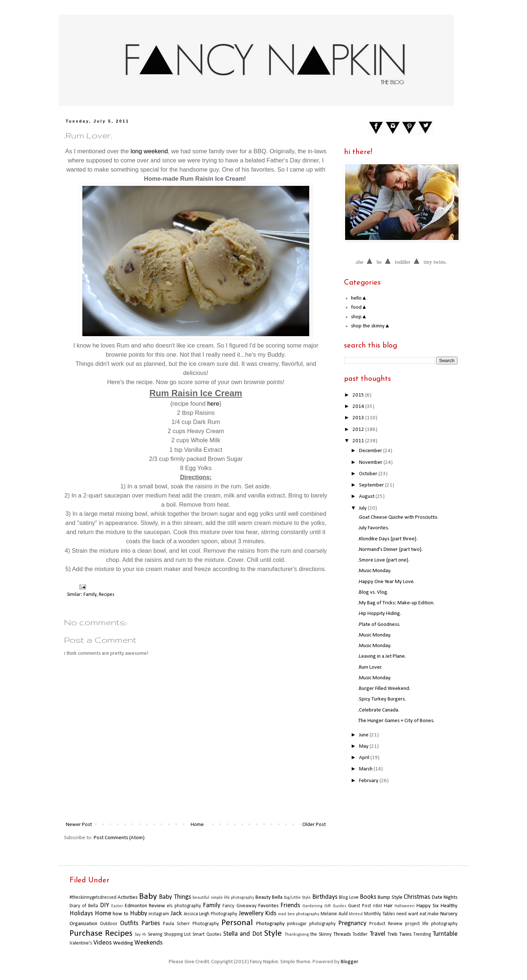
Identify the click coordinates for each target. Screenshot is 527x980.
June (364, 735)
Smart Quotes (207, 934)
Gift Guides (335, 906)
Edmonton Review (145, 906)
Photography (270, 924)
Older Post (314, 825)
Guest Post (360, 906)
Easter (117, 906)
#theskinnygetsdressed (93, 898)
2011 (359, 441)
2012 (359, 430)
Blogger (349, 962)
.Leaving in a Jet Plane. (382, 656)
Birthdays (325, 897)
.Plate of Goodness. (379, 625)
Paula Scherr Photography (191, 924)
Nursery (449, 914)
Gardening (312, 906)
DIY (104, 906)
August (367, 497)
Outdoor (109, 924)
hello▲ (359, 298)
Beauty (263, 898)
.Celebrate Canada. (379, 710)
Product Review (386, 924)
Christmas (417, 897)
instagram (159, 914)
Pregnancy (352, 923)
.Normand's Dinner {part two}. (390, 550)
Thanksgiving (297, 935)
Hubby (139, 914)
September (372, 485)
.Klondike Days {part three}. (388, 539)
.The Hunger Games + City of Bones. (396, 721)
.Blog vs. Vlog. (373, 592)
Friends (290, 906)
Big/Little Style (297, 898)
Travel (378, 934)
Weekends (148, 943)
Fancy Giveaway (239, 906)
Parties (151, 923)
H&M (378, 906)
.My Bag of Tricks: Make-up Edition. (396, 603)
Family (90, 595)
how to (121, 914)
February (369, 781)
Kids (271, 914)
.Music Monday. (375, 571)
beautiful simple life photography (223, 898)
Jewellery (251, 914)
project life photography (431, 924)
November (371, 463)
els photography (184, 906)
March (366, 769)
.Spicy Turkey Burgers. (382, 699)
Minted (356, 914)
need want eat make (418, 914)
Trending (422, 934)
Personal (237, 923)
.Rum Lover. (370, 667)
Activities (128, 898)
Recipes (107, 595)
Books (368, 897)
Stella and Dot (243, 934)
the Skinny (321, 934)
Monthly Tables (380, 914)
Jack (176, 914)
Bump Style (390, 898)
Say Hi (140, 935)
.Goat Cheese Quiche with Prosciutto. (398, 517)
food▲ (359, 307)
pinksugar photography (311, 924)
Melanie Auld (334, 914)
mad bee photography (299, 914)
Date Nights (445, 898)
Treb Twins (400, 934)
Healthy (449, 906)
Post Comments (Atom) (119, 838)
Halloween (405, 906)
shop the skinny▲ (371, 326)
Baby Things (175, 897)
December (371, 451)
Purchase (86, 934)
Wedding (123, 943)
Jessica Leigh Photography (210, 914)
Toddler (360, 934)
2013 (359, 418)
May (364, 746)
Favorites (268, 906)
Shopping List (177, 934)
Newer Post (79, 825)
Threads (342, 934)
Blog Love (349, 898)
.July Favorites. (373, 528)
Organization (83, 924)
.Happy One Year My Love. (386, 582)
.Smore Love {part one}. (384, 560)
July (363, 508)
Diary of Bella (84, 906)
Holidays (81, 914)
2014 (359, 407)
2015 (359, 395)
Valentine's (81, 943)
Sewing (155, 934)
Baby (148, 897)
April (365, 758)
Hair (388, 906)
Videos (102, 943)
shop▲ (359, 317)
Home (197, 825)
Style (273, 934)
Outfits (129, 923)
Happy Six (428, 906)
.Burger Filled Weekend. (384, 689)
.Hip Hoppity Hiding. (380, 614)
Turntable (445, 934)
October (369, 474)
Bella (277, 898)
